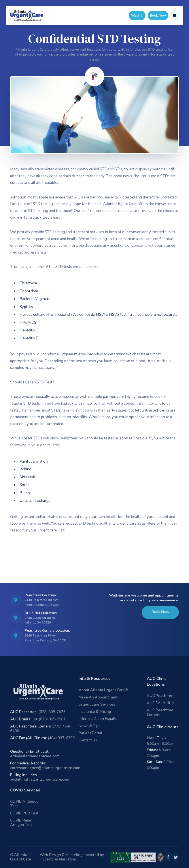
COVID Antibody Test (24, 804)
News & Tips (89, 726)
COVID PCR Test (24, 813)
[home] (27, 15)
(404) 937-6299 (42, 738)
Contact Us (88, 740)
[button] (175, 15)
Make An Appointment (98, 697)
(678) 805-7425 (38, 712)
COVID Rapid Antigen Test (21, 823)
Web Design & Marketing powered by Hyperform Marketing (72, 857)
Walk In (137, 15)
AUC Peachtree (160, 696)
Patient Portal (91, 733)
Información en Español (99, 719)
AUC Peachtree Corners (160, 712)
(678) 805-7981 (38, 719)
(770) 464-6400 (40, 728)
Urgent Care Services (97, 704)
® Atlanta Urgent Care (21, 857)
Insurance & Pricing (95, 712)
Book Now (158, 15)
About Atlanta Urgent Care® (103, 690)
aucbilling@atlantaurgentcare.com (40, 777)
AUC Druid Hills (160, 703)
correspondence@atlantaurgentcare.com (45, 765)
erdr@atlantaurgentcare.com (35, 754)
